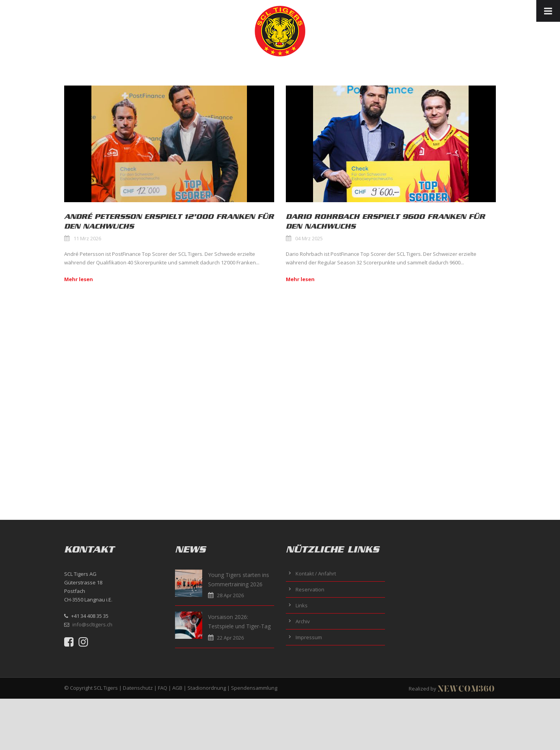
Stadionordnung (207, 688)
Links (302, 605)
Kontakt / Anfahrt (316, 573)
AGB (177, 688)
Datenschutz (138, 688)
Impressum (309, 637)
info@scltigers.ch (92, 624)
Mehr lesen (79, 279)
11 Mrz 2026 (87, 238)
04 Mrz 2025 (309, 238)
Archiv (303, 621)
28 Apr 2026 (230, 595)
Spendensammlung (254, 688)
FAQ (163, 688)
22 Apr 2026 (230, 638)
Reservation (310, 589)
